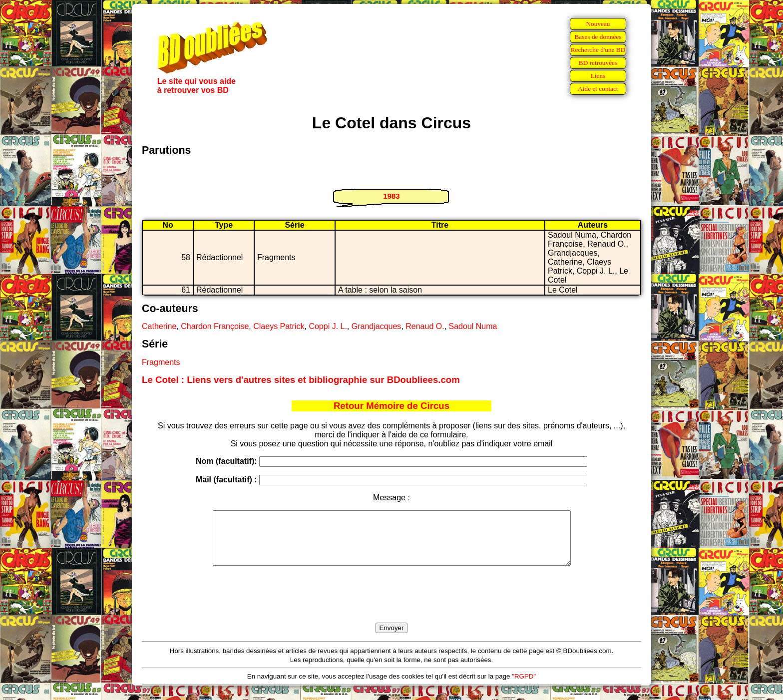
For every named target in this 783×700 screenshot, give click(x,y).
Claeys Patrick (279, 326)
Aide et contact (598, 89)
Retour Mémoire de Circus (391, 406)
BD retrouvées (598, 63)
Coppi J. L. (328, 326)
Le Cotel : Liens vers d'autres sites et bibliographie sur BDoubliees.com (301, 380)
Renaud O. (425, 326)
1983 (391, 196)
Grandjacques (377, 326)
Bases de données (598, 37)
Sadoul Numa (473, 326)
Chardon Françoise (215, 326)
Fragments (161, 362)
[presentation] (391, 606)
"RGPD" (524, 687)
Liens (598, 76)
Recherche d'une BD (598, 50)
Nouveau (598, 24)
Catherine (159, 326)
